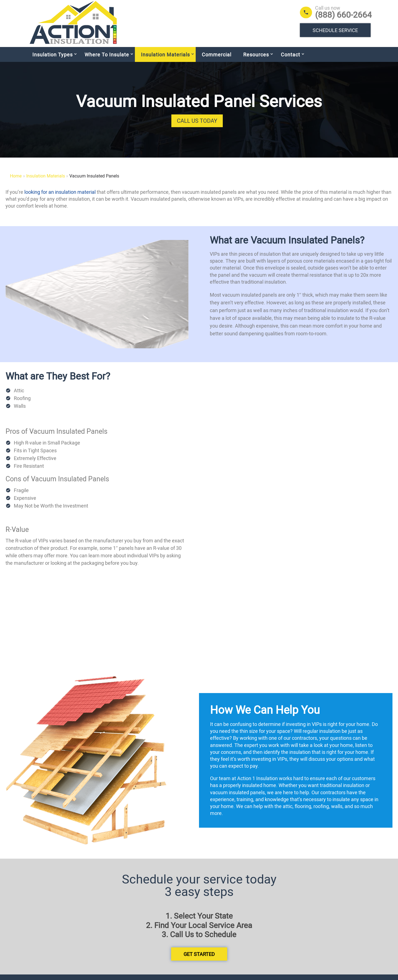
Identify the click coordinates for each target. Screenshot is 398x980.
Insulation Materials (165, 60)
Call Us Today (197, 126)
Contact (290, 60)
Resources (256, 60)
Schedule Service (335, 30)
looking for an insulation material (60, 197)
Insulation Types (53, 60)
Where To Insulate (107, 60)
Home (16, 181)
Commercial (217, 60)
